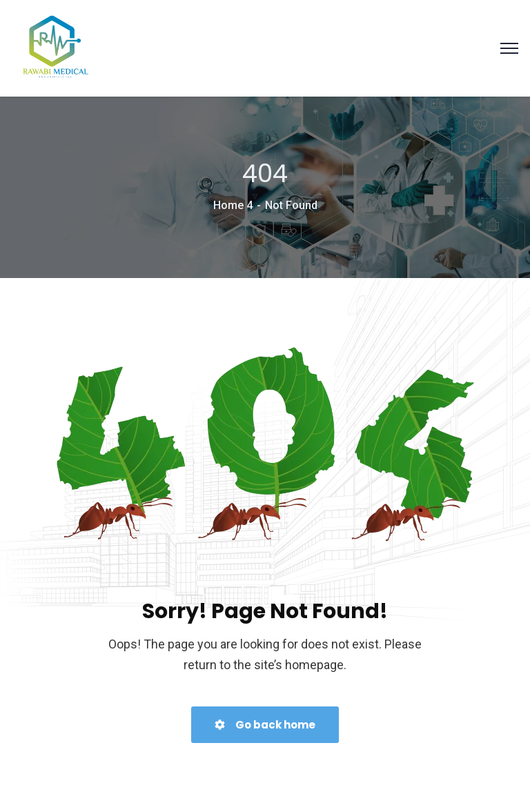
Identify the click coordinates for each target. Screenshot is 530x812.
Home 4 (233, 205)
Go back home (265, 725)
